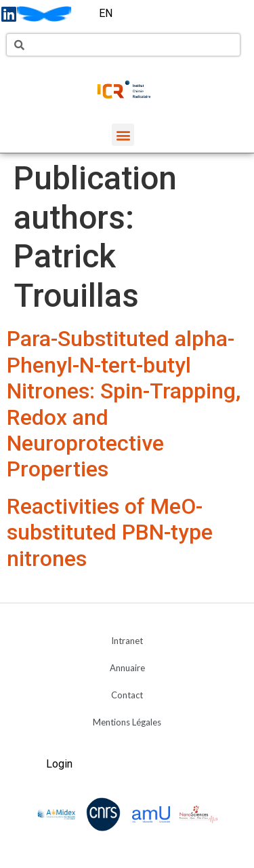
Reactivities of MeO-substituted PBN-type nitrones (110, 532)
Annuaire (127, 668)
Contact (127, 695)
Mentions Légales (127, 722)
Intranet (127, 641)
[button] (123, 135)
